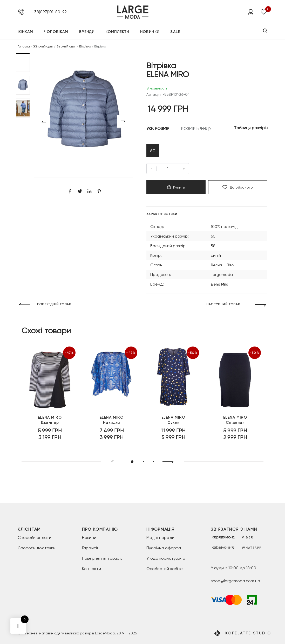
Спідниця (235, 423)
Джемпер (50, 423)
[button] (23, 62)
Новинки (150, 32)
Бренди (87, 32)
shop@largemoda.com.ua (235, 581)
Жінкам (25, 32)
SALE (175, 32)
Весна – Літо (222, 266)
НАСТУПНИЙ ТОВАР (223, 306)
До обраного (238, 189)
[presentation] (115, 463)
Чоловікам (56, 32)
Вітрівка (85, 46)
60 (153, 151)
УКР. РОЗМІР (158, 129)
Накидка (112, 423)
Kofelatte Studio (248, 633)
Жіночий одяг (43, 46)
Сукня (173, 423)
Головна (24, 46)
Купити (176, 188)
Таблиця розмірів (251, 128)
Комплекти (117, 32)
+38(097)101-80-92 (49, 12)
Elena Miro (219, 286)
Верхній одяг (66, 46)
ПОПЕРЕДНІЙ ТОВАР (54, 306)
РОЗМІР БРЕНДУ (196, 129)
